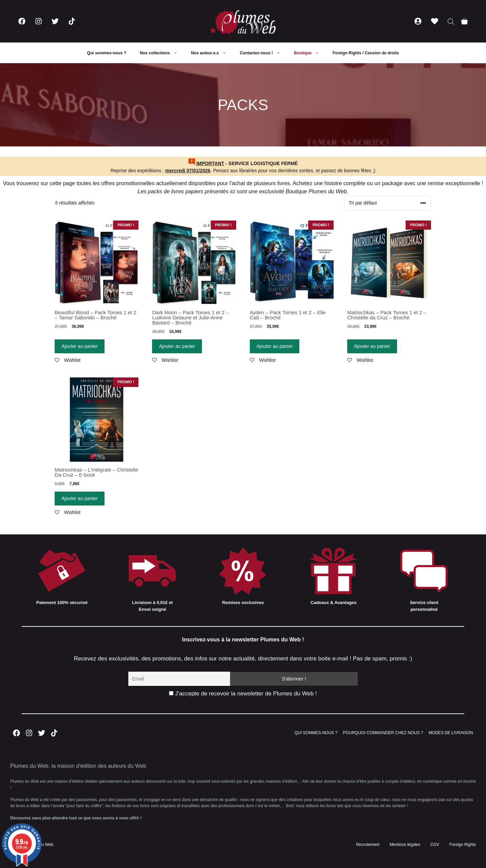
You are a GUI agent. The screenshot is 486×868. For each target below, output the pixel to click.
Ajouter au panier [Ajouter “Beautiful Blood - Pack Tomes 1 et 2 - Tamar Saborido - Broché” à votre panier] (80, 346)
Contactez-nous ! (264, 53)
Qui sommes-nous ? (107, 53)
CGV (435, 845)
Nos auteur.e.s (212, 53)
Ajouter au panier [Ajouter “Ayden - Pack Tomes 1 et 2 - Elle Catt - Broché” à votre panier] (275, 346)
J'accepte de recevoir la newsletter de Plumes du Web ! (243, 694)
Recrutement (368, 845)
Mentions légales (405, 845)
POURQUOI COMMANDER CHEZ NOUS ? (383, 733)
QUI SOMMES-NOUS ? (316, 733)
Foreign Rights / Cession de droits (366, 53)
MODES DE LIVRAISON (451, 733)
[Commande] (388, 203)
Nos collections (162, 53)
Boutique (310, 53)
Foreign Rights (463, 845)
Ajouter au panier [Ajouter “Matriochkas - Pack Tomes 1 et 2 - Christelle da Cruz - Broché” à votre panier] (372, 346)
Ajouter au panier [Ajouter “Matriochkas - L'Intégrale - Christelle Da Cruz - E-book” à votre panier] (80, 498)
